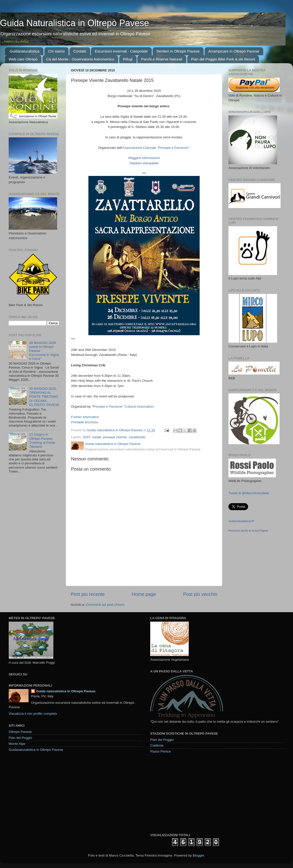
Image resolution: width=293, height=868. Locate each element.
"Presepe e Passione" (173, 148)
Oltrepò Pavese (20, 732)
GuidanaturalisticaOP (241, 521)
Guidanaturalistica (25, 51)
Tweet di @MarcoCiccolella (249, 493)
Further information (85, 417)
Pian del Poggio (20, 738)
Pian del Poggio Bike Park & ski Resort (223, 59)
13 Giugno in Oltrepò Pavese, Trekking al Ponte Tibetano (42, 440)
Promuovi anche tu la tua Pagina (248, 531)
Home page (144, 594)
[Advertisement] (187, 793)
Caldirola (157, 745)
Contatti (80, 51)
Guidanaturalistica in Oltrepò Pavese (36, 750)
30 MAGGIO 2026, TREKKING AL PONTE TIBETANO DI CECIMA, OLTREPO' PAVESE (44, 397)
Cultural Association (139, 407)
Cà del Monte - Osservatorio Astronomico (80, 59)
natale (97, 437)
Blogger (198, 855)
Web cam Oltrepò (23, 59)
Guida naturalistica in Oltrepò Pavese (66, 691)
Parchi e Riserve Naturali (162, 59)
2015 (86, 437)
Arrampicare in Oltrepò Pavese (234, 51)
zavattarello (137, 437)
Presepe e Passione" (108, 407)
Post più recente (88, 594)
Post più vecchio (200, 594)
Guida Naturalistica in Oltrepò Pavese (74, 23)
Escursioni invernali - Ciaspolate (121, 51)
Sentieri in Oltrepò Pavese (178, 51)
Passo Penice (161, 751)
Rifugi (128, 59)
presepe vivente (115, 437)
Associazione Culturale (140, 148)
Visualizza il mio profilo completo (33, 714)
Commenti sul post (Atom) (105, 605)
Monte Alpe (17, 744)
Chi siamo (56, 51)
